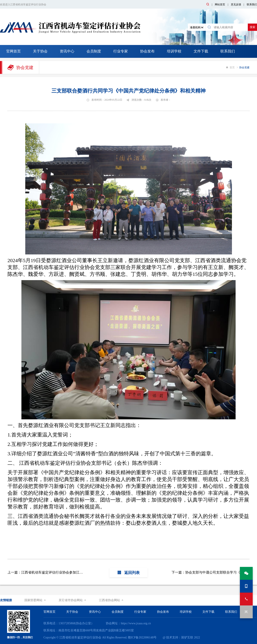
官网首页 (13, 51)
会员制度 (94, 51)
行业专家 (121, 51)
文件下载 (201, 51)
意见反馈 (236, 4)
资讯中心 (67, 51)
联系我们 (252, 4)
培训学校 (174, 51)
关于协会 (40, 51)
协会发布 (147, 51)
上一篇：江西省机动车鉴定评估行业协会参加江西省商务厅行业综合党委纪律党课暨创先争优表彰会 (83, 572)
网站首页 (220, 4)
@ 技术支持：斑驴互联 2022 (181, 637)
